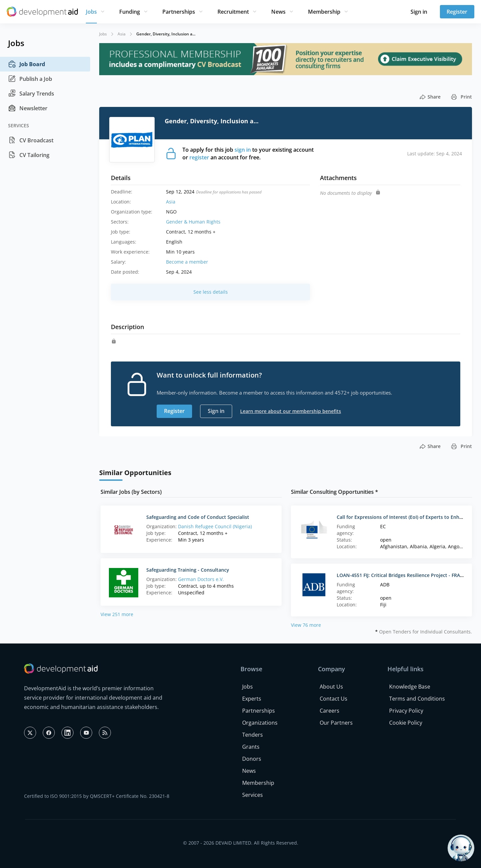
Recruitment (233, 12)
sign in (243, 150)
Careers (330, 711)
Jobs (91, 12)
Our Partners (336, 723)
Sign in (419, 12)
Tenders (253, 735)
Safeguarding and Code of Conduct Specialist (198, 517)
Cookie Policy (406, 723)
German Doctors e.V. (201, 579)
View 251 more (117, 614)
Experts (252, 699)
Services (253, 795)
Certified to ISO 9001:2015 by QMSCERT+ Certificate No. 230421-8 (97, 796)
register (199, 157)
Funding (130, 12)
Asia (122, 34)
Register (457, 12)
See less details (211, 292)
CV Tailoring (29, 155)
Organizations (260, 723)
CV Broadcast (31, 140)
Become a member (187, 262)
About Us (331, 687)
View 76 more (306, 625)
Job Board (27, 64)
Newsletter (28, 108)
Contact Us (334, 699)
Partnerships (179, 12)
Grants (251, 747)
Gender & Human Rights (193, 222)
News (278, 12)
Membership (324, 12)
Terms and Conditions (417, 699)
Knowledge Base (410, 687)
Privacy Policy (406, 711)
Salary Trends (31, 94)
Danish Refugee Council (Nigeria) (215, 526)
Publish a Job (30, 79)
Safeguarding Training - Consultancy (188, 570)
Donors (252, 759)
